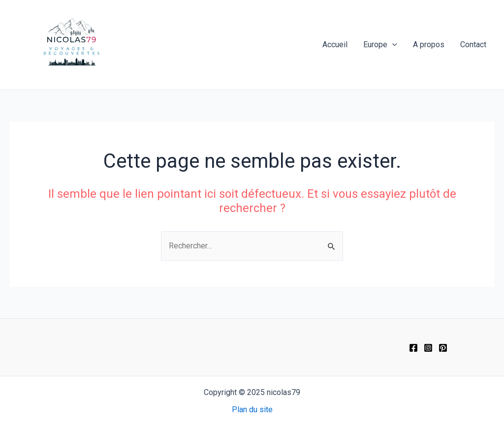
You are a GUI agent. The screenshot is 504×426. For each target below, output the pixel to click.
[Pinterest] (443, 348)
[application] (392, 45)
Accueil (335, 45)
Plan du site (252, 410)
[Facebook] (413, 348)
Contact (473, 45)
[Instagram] (428, 348)
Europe (380, 45)
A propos (429, 45)
